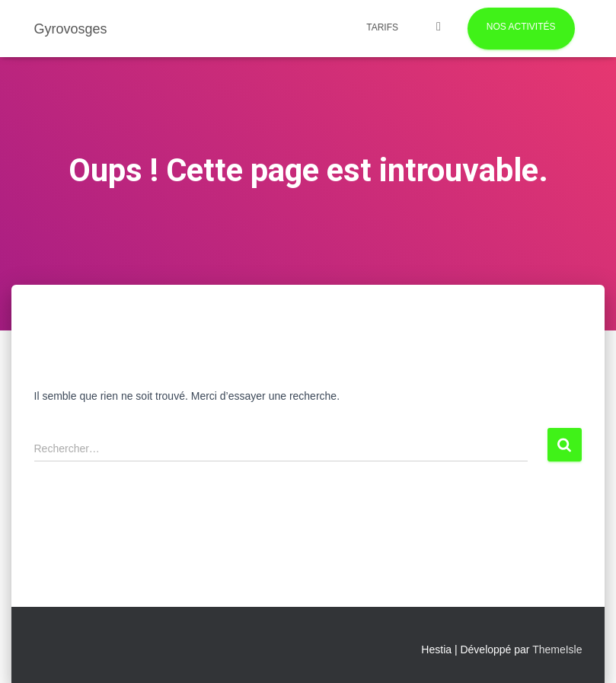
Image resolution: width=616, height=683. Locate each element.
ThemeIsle (557, 649)
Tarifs (382, 27)
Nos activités (521, 27)
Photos (439, 29)
